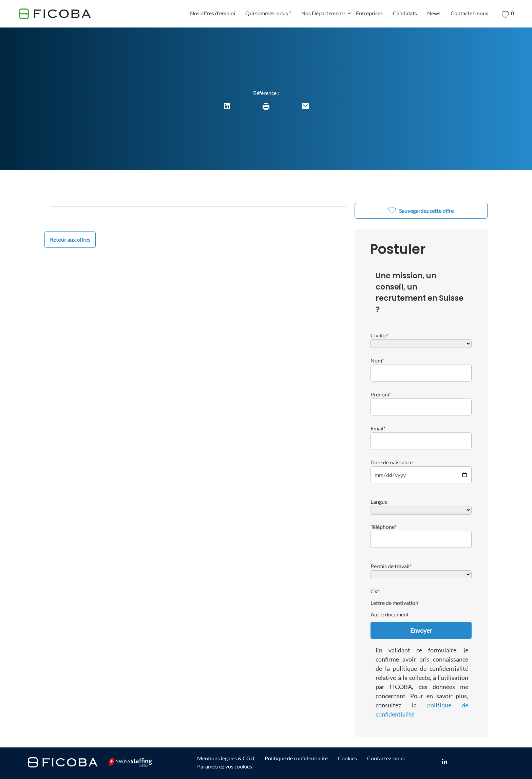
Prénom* (381, 394)
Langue (379, 502)
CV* (375, 591)
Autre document (390, 614)
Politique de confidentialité (296, 758)
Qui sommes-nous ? (268, 13)
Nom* (377, 360)
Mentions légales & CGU (226, 758)
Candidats (405, 13)
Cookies (347, 758)
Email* (378, 428)
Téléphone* (383, 527)
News (434, 13)
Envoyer (421, 630)
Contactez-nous (469, 13)
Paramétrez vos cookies (225, 766)
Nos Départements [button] (326, 14)
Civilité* (380, 335)
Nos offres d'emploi (213, 13)
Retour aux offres (70, 239)
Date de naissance (392, 462)
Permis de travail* (391, 566)
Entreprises (369, 13)
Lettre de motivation (394, 603)
